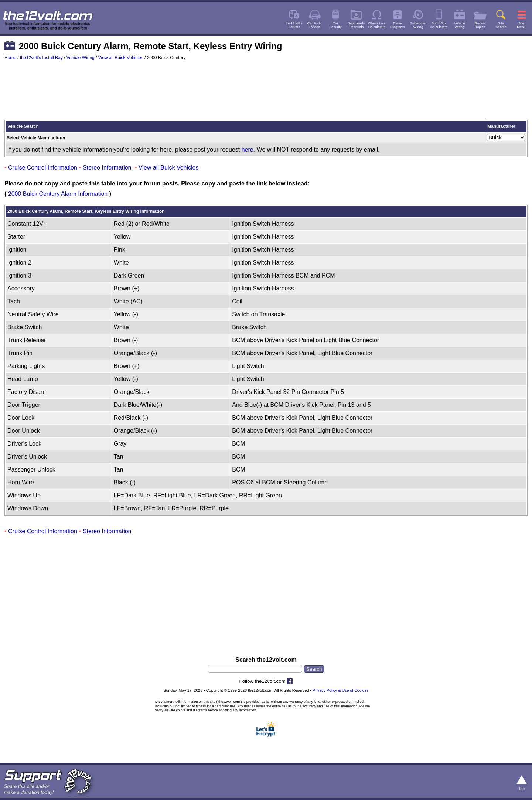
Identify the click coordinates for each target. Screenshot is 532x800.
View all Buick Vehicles (121, 58)
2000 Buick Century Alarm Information (58, 194)
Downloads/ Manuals (356, 25)
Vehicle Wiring (81, 58)
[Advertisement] (266, 93)
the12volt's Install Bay (41, 58)
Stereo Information (107, 168)
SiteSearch (501, 25)
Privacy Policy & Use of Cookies (341, 690)
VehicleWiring (460, 25)
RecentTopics (480, 25)
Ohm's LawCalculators (377, 25)
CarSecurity (335, 25)
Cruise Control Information (43, 168)
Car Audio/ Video (315, 25)
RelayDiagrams (398, 25)
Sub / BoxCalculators (439, 25)
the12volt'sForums (294, 25)
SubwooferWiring (418, 25)
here (248, 149)
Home (10, 58)
